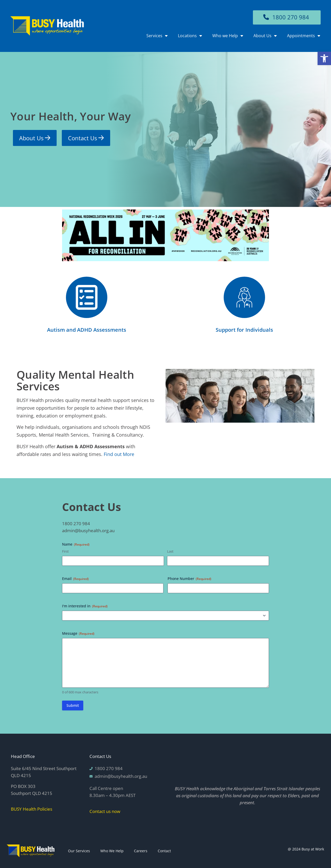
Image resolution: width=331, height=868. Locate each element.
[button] (324, 58)
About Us (265, 36)
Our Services (79, 851)
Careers (141, 851)
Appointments (304, 36)
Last (170, 551)
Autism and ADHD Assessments (87, 330)
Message (78, 633)
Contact (164, 851)
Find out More (119, 454)
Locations (190, 36)
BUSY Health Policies (32, 809)
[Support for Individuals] (244, 297)
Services (157, 36)
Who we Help (228, 36)
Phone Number (189, 579)
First (65, 551)
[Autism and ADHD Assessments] (87, 297)
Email (75, 579)
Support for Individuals (244, 330)
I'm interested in (85, 606)
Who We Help (112, 851)
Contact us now (105, 811)
